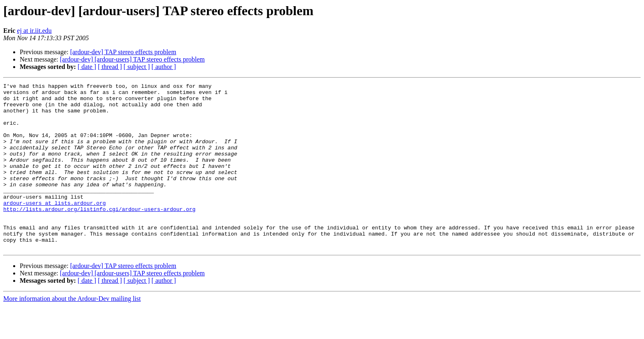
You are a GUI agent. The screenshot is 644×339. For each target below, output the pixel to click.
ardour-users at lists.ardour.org (55, 227)
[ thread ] (110, 67)
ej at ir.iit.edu (34, 31)
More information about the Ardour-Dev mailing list (72, 332)
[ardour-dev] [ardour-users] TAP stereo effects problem (132, 59)
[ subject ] (137, 67)
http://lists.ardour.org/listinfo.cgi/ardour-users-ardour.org (99, 235)
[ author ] (164, 67)
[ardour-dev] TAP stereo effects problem (123, 52)
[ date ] (87, 67)
